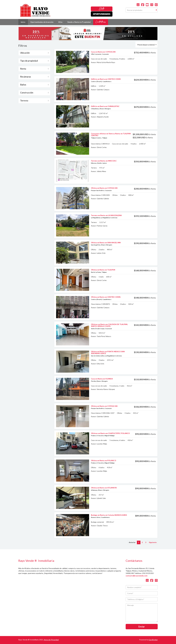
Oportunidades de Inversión (42, 22)
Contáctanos (101, 22)
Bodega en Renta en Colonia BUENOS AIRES (109, 515)
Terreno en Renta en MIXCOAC (104, 161)
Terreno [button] (34, 101)
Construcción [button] (34, 93)
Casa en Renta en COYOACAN (103, 52)
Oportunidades (102, 14)
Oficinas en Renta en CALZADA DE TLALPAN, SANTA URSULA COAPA (109, 325)
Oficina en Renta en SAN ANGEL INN (106, 243)
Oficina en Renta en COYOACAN (104, 188)
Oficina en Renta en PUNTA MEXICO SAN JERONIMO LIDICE (108, 352)
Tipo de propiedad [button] (34, 61)
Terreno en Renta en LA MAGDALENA (106, 215)
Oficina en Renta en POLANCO (104, 460)
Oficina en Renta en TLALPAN (103, 270)
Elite (102, 9)
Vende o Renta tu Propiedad (79, 22)
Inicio (23, 22)
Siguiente (153, 542)
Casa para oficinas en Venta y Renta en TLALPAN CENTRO (111, 134)
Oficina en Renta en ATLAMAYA (104, 488)
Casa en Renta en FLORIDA (102, 379)
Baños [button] (34, 85)
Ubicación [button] (34, 53)
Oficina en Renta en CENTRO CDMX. (106, 297)
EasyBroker (153, 640)
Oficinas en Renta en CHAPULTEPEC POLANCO (110, 433)
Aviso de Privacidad (51, 640)
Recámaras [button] (34, 77)
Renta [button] (34, 69)
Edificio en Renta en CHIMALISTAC (105, 106)
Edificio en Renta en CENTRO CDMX (106, 79)
